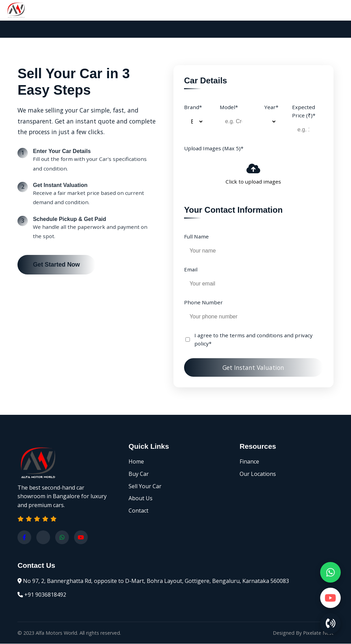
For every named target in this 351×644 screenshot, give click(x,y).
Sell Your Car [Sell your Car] (145, 487)
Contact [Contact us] (138, 511)
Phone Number (203, 302)
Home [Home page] (136, 462)
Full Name (196, 236)
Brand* (193, 107)
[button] (37, 519)
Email (191, 269)
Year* (271, 107)
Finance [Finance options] (249, 462)
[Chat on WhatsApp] (330, 572)
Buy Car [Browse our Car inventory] (139, 474)
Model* (229, 107)
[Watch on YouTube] (330, 598)
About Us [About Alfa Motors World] (141, 499)
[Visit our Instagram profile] (43, 538)
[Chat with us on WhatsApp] (62, 538)
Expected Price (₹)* (304, 111)
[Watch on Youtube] (81, 538)
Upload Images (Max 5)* (214, 148)
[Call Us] (330, 623)
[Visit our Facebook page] (24, 538)
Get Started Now (56, 265)
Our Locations (258, 474)
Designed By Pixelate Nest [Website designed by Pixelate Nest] (303, 633)
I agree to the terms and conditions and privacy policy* (253, 340)
